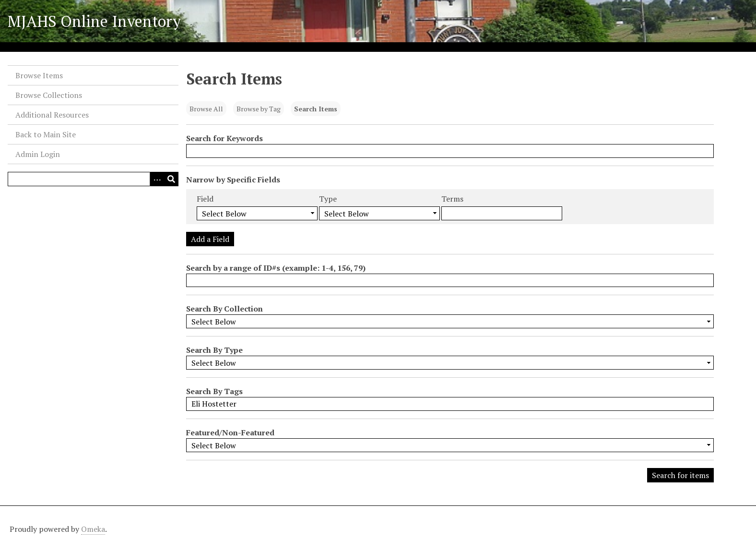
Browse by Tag (259, 109)
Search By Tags (214, 391)
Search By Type (214, 350)
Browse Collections (49, 95)
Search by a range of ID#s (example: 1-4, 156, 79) (276, 268)
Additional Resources (52, 115)
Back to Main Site (46, 134)
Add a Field (210, 239)
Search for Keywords (224, 138)
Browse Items (39, 75)
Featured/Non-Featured (230, 432)
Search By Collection (224, 309)
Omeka (93, 529)
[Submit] (171, 179)
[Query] (93, 179)
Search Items (316, 109)
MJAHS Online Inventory (94, 21)
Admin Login (38, 154)
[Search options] (157, 179)
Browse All (206, 109)
